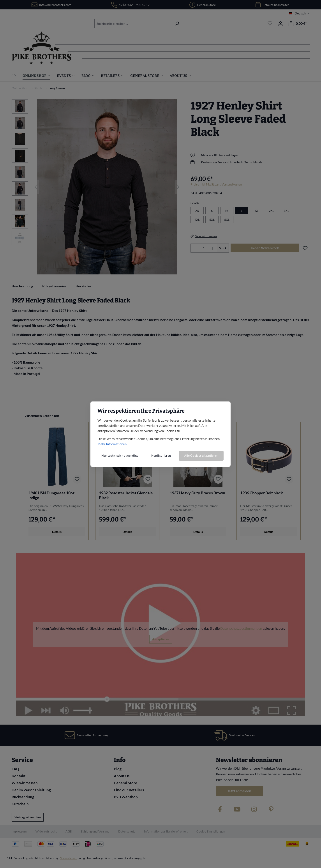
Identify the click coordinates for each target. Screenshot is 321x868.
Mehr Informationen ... (113, 444)
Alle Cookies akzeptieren (201, 455)
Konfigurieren (161, 455)
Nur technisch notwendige (120, 455)
